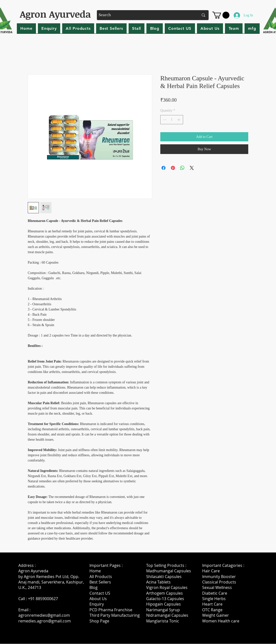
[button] (221, 15)
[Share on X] (192, 168)
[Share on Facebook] (164, 168)
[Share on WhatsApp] (182, 168)
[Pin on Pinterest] (173, 168)
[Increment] (179, 120)
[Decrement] (164, 120)
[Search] (145, 15)
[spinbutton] (172, 120)
